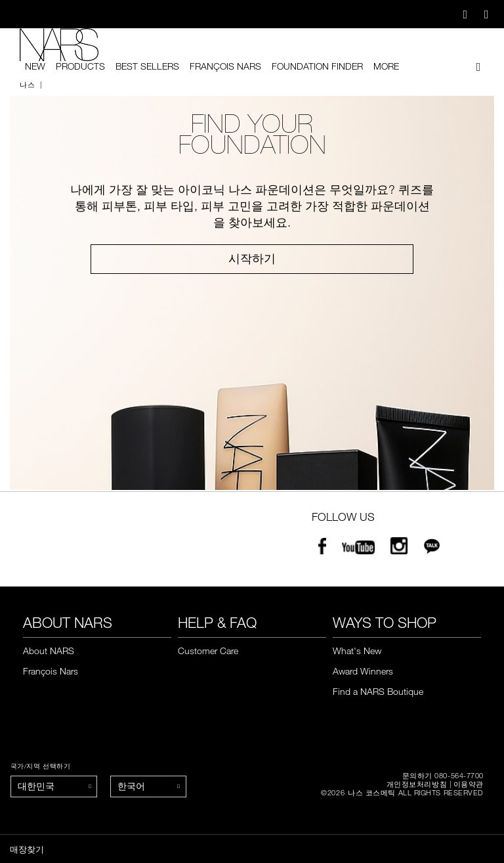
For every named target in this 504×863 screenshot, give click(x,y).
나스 (27, 84)
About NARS (49, 651)
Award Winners (363, 671)
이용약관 (469, 784)
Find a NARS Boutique (378, 691)
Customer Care (208, 651)
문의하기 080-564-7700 (443, 775)
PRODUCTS (80, 66)
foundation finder (317, 66)
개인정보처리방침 (417, 784)
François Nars (225, 66)
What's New (357, 651)
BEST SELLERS (147, 66)
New (35, 66)
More (386, 66)
